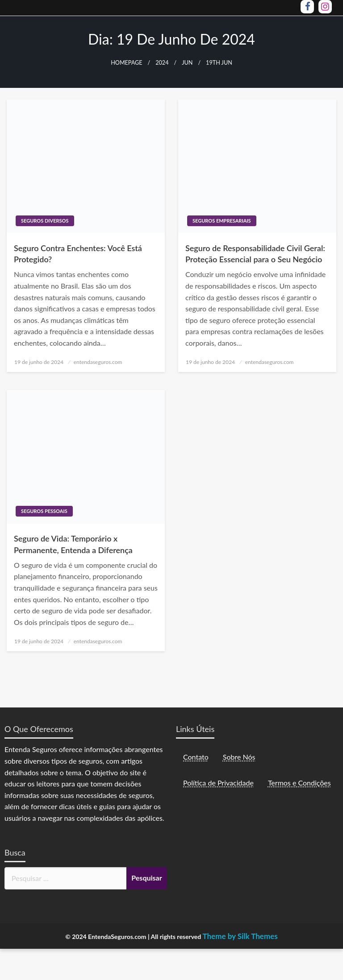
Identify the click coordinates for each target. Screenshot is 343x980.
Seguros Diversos (45, 221)
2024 (162, 63)
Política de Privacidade (218, 783)
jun (187, 63)
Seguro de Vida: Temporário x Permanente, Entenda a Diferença (73, 544)
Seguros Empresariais (222, 221)
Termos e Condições (299, 783)
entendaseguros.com (98, 362)
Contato (196, 757)
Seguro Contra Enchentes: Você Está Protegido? (78, 254)
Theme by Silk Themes (240, 936)
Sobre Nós (239, 757)
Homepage (126, 63)
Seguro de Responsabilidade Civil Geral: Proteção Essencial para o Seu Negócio (255, 254)
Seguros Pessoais (44, 511)
